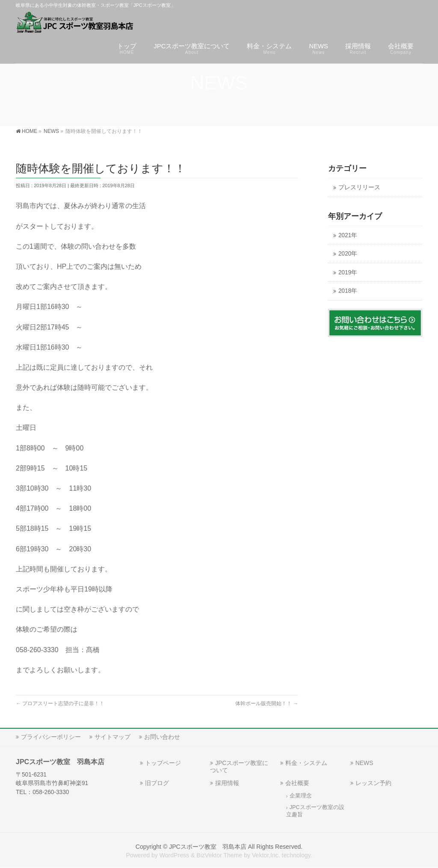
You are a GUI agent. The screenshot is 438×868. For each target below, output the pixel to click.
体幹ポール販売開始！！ (267, 703)
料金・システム (306, 763)
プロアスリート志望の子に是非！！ (60, 703)
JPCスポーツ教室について (239, 766)
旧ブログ (157, 783)
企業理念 (301, 796)
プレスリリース (359, 187)
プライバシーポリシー (51, 737)
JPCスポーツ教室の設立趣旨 (315, 811)
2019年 (348, 272)
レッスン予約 (373, 783)
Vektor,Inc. (266, 855)
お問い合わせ (162, 737)
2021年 (348, 235)
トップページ (163, 763)
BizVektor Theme (219, 855)
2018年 (348, 291)
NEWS (364, 763)
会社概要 (297, 783)
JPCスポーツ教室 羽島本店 (208, 847)
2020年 (348, 254)
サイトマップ (112, 737)
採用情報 (227, 783)
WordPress (174, 855)
